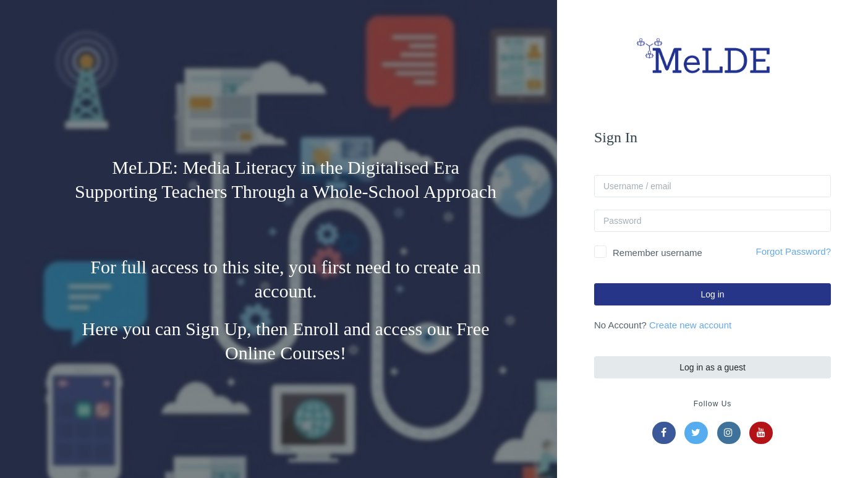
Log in (714, 294)
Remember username (659, 253)
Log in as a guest (714, 367)
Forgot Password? (795, 251)
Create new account (691, 325)
